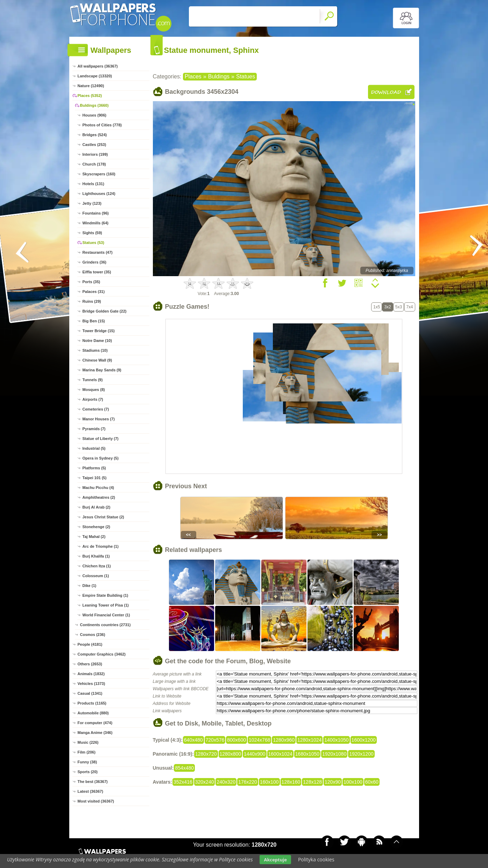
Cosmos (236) (93, 635)
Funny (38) (87, 762)
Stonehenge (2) (96, 527)
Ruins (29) (92, 301)
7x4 (409, 307)
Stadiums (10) (95, 350)
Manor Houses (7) (99, 419)
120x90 (333, 782)
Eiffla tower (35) (97, 272)
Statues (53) (93, 243)
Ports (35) (91, 282)
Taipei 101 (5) (95, 478)
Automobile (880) (93, 713)
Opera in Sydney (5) (101, 458)
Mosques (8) (94, 390)
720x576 (215, 740)
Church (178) (94, 164)
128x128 (312, 782)
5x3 (399, 307)
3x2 (387, 307)
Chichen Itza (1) (97, 566)
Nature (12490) (91, 86)
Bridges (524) (95, 135)
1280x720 (206, 754)
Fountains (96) (96, 213)
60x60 (372, 782)
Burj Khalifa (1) (96, 556)
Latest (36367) (90, 791)
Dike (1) (90, 586)
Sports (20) (88, 772)
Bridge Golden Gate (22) (105, 311)
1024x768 (260, 740)
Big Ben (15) (94, 321)
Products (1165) (92, 703)
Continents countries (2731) (105, 625)
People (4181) (90, 644)
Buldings (219, 76)
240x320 (226, 782)
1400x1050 (336, 740)
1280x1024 (309, 740)
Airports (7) (93, 399)
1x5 (377, 307)
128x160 (291, 782)
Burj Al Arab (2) (97, 507)
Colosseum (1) (96, 576)
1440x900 (255, 754)
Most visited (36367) (96, 801)
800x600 (236, 740)
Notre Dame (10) (97, 341)
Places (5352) (90, 96)
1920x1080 (334, 754)
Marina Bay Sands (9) (102, 370)
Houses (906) (94, 115)
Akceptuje (275, 860)
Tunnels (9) (93, 380)
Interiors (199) (95, 154)
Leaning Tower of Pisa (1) (106, 605)
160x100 (269, 782)
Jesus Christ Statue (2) (103, 517)
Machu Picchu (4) (98, 488)
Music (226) (88, 742)
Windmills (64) (96, 223)
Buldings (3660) (94, 105)
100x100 (353, 782)
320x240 (205, 782)
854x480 (184, 768)
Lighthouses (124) (99, 194)
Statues (246, 76)
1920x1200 (361, 754)
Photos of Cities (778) (102, 125)
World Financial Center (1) (106, 615)
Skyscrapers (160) (99, 174)
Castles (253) (94, 145)
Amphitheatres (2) (99, 497)
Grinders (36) (94, 262)
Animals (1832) (91, 674)
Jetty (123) (92, 203)
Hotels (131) (93, 184)
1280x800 (231, 754)
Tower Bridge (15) (99, 331)
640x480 (193, 740)
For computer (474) (95, 723)
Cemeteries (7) (96, 409)
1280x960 (284, 740)
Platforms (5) (94, 468)
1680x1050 (307, 754)
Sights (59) (92, 233)
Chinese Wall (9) (97, 360)
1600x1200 (364, 740)
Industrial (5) (94, 448)
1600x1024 (280, 754)
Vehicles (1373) (91, 684)
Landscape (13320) (95, 76)
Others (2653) (90, 664)
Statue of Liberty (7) (101, 439)
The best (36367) (93, 782)
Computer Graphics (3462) (102, 654)
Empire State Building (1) (105, 595)
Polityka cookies (316, 859)
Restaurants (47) (98, 252)
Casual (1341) (90, 693)
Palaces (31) (94, 292)
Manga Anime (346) (95, 733)
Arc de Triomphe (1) (101, 546)
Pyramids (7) (94, 429)
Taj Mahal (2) (94, 537)
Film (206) (87, 752)
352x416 (183, 782)
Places (193, 76)
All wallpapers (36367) (98, 66)
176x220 (248, 782)
